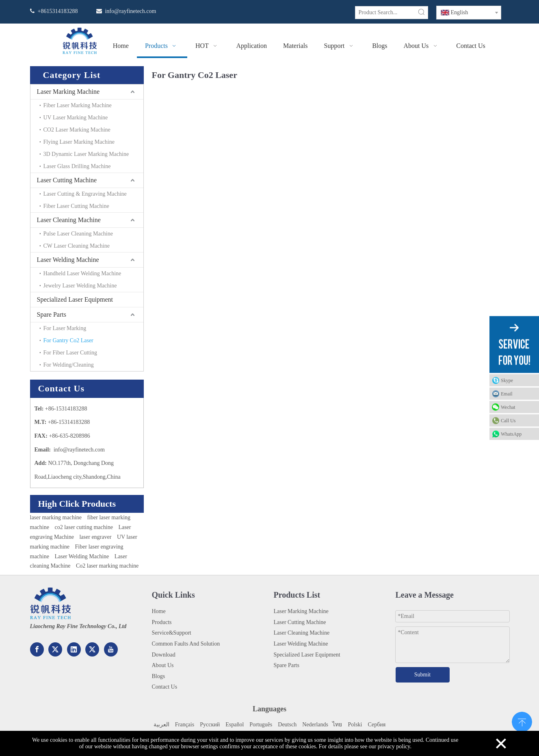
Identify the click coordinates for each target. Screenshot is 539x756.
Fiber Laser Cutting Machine (76, 206)
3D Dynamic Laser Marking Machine (86, 154)
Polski (355, 725)
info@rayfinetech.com (130, 11)
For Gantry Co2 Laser (68, 340)
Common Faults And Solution (186, 644)
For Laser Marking (65, 328)
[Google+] (55, 649)
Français (185, 725)
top (522, 721)
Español (235, 725)
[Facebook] (37, 649)
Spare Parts (52, 314)
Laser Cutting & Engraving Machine (85, 194)
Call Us (508, 421)
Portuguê (260, 725)
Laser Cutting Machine (67, 180)
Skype (507, 380)
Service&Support (172, 633)
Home (159, 611)
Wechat (508, 407)
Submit (422, 675)
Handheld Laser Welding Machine (82, 273)
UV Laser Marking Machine (76, 118)
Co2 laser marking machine (107, 566)
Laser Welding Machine (68, 260)
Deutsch (287, 725)
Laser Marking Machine (68, 92)
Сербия (377, 725)
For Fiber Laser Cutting (70, 353)
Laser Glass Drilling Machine (77, 166)
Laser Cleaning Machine (69, 220)
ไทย (337, 725)
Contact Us (165, 687)
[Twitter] (92, 649)
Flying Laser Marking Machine (79, 142)
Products (162, 622)
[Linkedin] (74, 649)
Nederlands (315, 725)
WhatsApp (511, 434)
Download (164, 655)
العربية (161, 725)
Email (507, 394)
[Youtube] (111, 649)
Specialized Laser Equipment (75, 299)
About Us (163, 665)
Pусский (210, 725)
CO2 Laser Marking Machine (77, 130)
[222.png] (50, 603)
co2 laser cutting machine (83, 527)
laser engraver (95, 537)
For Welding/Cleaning (69, 365)
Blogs (159, 676)
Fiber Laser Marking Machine (78, 105)
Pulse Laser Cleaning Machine (78, 234)
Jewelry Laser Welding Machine (80, 286)
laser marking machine (56, 517)
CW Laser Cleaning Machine (77, 246)
